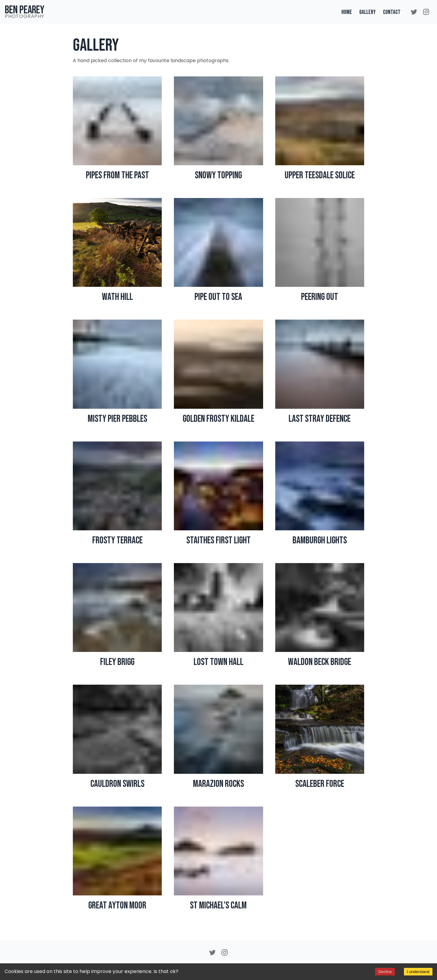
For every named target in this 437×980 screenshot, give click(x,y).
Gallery (368, 12)
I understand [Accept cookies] (418, 972)
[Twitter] (414, 12)
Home (347, 12)
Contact (392, 12)
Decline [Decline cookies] (385, 972)
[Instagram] (426, 12)
